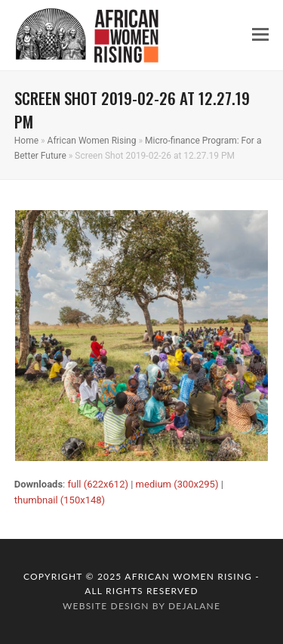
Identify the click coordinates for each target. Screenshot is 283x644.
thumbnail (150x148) (60, 500)
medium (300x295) (177, 484)
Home (26, 141)
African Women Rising (92, 141)
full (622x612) (98, 484)
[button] (260, 35)
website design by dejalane (141, 606)
